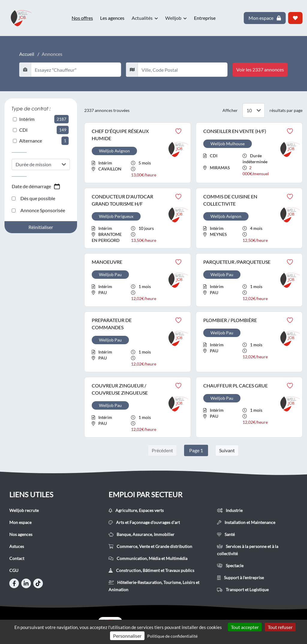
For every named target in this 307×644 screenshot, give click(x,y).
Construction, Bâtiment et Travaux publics (151, 570)
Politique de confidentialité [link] (172, 636)
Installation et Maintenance (246, 522)
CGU (14, 570)
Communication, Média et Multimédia (148, 558)
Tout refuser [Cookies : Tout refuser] (280, 627)
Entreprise (205, 18)
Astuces (17, 546)
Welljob (176, 18)
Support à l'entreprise (240, 578)
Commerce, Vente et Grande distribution (150, 546)
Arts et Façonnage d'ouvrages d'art (144, 522)
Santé (226, 534)
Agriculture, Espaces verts (136, 510)
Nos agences (21, 534)
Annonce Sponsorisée (38, 210)
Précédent (162, 450)
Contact (17, 558)
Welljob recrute (24, 510)
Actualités (145, 18)
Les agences (112, 18)
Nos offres (82, 18)
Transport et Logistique (243, 590)
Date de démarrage (36, 186)
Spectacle (230, 566)
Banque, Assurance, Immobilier (142, 534)
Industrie (230, 510)
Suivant (227, 450)
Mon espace (20, 522)
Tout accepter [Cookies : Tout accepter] (245, 627)
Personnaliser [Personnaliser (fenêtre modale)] (127, 636)
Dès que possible (33, 198)
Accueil (27, 54)
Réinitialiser (41, 227)
